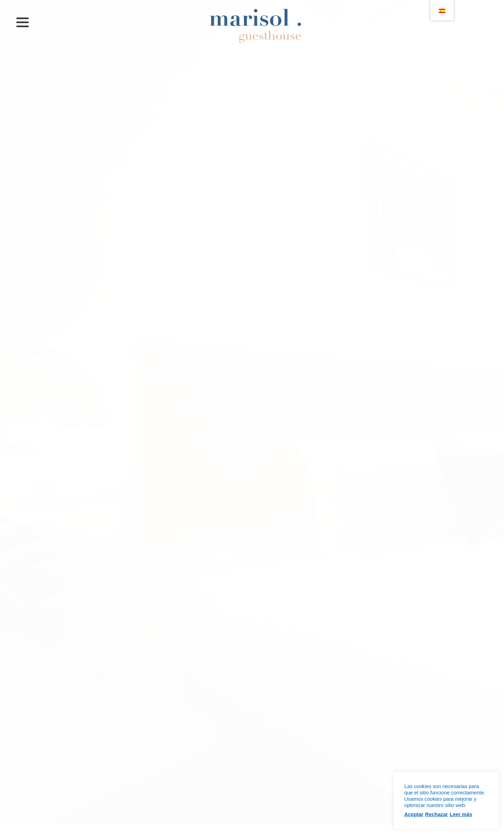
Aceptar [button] (414, 814)
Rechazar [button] (437, 814)
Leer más (461, 814)
